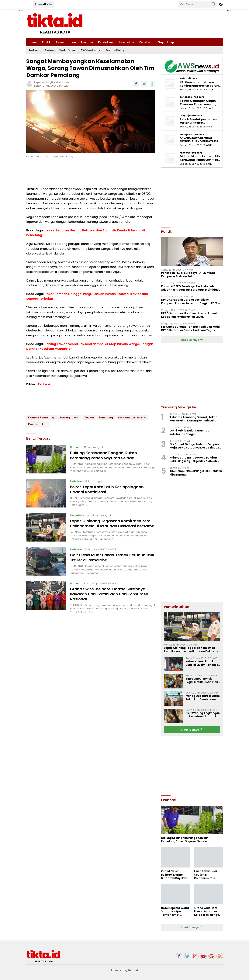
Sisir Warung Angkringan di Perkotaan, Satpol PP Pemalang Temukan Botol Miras (203, 715)
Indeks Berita (44, 4)
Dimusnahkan (38, 424)
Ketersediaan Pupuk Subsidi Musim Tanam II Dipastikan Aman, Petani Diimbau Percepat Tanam (203, 663)
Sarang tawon (69, 417)
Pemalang (106, 417)
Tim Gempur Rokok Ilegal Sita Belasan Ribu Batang (196, 473)
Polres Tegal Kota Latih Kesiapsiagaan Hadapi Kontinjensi (107, 489)
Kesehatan (126, 42)
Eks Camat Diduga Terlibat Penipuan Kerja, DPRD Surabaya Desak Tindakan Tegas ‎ (191, 328)
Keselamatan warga (132, 417)
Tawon (89, 417)
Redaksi (34, 50)
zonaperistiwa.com (192, 97)
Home (33, 42)
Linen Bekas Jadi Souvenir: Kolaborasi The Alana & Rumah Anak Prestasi (206, 875)
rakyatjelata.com (191, 116)
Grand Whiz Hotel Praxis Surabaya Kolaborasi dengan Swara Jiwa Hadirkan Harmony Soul (207, 911)
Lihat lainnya (192, 730)
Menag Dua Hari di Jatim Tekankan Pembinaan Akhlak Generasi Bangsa (203, 698)
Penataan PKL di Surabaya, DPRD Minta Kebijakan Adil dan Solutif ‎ (188, 275)
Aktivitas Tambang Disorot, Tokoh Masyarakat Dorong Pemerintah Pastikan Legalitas (194, 419)
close (21, 11)
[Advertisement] (192, 765)
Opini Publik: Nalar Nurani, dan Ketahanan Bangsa (190, 432)
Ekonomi (87, 42)
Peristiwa (146, 42)
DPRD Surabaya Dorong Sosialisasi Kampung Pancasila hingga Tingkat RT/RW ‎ (191, 301)
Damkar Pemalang (41, 417)
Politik (46, 42)
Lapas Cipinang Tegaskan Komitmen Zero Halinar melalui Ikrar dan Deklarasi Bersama (112, 523)
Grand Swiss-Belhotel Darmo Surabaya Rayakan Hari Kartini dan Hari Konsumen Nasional (109, 594)
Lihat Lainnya (192, 340)
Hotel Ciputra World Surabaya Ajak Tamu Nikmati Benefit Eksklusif (175, 911)
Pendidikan (106, 42)
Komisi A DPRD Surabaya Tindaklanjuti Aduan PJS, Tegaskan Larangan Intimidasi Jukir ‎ (190, 288)
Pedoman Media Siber (60, 50)
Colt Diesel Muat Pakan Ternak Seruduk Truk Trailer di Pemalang (112, 557)
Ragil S (51, 82)
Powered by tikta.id (124, 970)
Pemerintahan (66, 42)
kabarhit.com (188, 78)
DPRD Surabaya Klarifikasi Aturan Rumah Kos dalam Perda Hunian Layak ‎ (189, 315)
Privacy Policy (115, 50)
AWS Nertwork (90, 50)
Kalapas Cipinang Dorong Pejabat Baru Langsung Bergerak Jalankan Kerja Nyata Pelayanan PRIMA (193, 459)
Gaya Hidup (166, 42)
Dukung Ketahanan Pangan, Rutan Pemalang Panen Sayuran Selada (104, 455)
